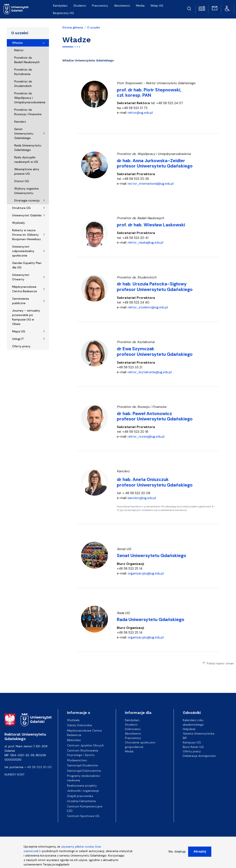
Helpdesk (189, 729)
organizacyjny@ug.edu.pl (146, 573)
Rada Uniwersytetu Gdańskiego (28, 148)
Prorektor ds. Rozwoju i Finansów (28, 112)
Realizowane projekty (82, 786)
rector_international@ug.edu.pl (151, 184)
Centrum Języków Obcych (85, 745)
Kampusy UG (192, 742)
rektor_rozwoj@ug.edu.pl (146, 437)
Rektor (19, 50)
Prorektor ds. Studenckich (23, 84)
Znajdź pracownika (80, 796)
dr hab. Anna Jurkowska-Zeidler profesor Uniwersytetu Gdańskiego (155, 163)
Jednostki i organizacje (83, 791)
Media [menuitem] (140, 6)
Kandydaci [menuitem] (60, 6)
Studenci (131, 725)
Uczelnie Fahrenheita (81, 801)
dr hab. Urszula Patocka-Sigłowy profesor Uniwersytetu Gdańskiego (155, 287)
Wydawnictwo (77, 760)
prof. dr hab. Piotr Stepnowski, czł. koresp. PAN (149, 93)
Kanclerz (20, 122)
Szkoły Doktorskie (80, 725)
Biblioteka (74, 740)
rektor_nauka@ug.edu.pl (145, 243)
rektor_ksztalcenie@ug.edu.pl (150, 372)
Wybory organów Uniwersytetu (26, 191)
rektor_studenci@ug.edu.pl (148, 307)
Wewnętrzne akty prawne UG (27, 171)
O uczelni (20, 33)
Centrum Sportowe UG (83, 816)
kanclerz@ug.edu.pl (142, 498)
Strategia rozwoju (27, 200)
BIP (185, 738)
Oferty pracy (21, 346)
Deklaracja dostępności (199, 756)
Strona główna (73, 27)
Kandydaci (132, 720)
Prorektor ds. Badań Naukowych (27, 60)
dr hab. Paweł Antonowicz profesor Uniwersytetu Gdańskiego (155, 416)
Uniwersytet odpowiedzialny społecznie (23, 251)
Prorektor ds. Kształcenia (23, 72)
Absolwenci (133, 733)
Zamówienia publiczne (21, 301)
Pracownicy (133, 738)
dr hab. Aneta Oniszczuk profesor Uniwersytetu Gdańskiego (155, 482)
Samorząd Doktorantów (84, 771)
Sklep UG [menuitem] (157, 6)
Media (129, 751)
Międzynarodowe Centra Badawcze (25, 289)
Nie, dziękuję (177, 853)
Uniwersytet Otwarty (21, 277)
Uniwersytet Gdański (27, 215)
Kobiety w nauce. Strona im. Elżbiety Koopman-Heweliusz (26, 235)
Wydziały (19, 223)
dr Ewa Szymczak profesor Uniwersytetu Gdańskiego (155, 352)
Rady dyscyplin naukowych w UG (26, 160)
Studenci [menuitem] (80, 6)
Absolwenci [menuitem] (122, 6)
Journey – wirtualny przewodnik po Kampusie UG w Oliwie (26, 317)
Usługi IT (18, 339)
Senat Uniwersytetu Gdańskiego (24, 133)
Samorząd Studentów (83, 765)
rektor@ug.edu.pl (140, 113)
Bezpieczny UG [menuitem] (63, 13)
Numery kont (14, 774)
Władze (17, 43)
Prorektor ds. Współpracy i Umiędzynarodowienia (30, 98)
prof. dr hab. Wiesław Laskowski (151, 225)
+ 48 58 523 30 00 (38, 767)
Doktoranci (133, 729)
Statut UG (22, 181)
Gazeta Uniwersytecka (199, 733)
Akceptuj (200, 853)
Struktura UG (21, 208)
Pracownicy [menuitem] (100, 6)
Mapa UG (19, 331)
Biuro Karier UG (193, 747)
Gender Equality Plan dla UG (27, 265)
